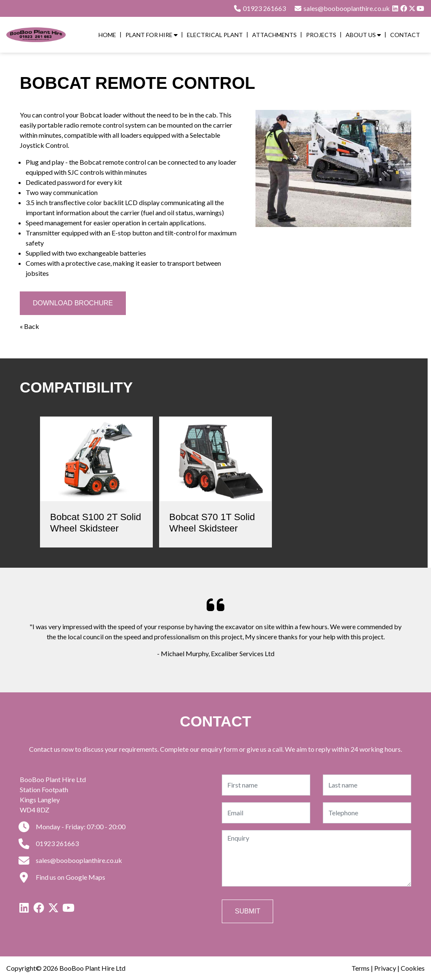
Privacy (385, 968)
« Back (29, 326)
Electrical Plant (215, 35)
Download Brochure (73, 303)
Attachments (274, 35)
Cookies (413, 968)
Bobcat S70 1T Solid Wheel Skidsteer (212, 523)
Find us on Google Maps (63, 877)
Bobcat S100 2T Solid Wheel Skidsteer (96, 523)
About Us (363, 35)
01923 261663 (259, 8)
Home (107, 35)
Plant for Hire (152, 35)
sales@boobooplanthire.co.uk (71, 860)
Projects (321, 35)
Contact (405, 35)
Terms (360, 968)
